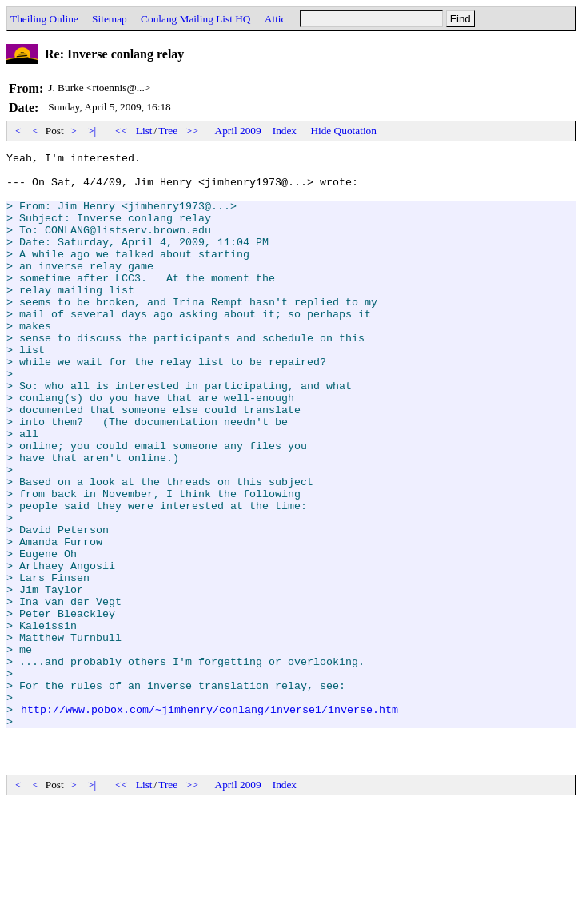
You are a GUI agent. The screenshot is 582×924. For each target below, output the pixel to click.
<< (122, 131)
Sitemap (110, 19)
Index (285, 131)
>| (92, 131)
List (144, 131)
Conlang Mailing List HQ (195, 19)
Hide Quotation (343, 131)
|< (17, 131)
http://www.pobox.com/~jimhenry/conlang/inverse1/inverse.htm (209, 822)
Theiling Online (44, 19)
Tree (168, 131)
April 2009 (238, 131)
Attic (275, 19)
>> (193, 131)
